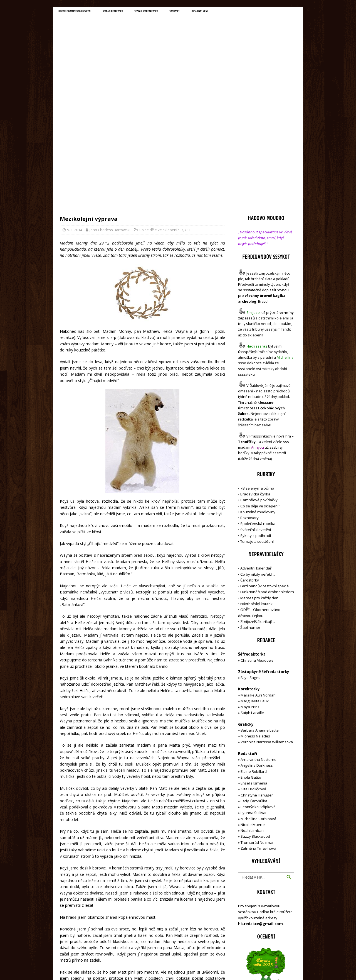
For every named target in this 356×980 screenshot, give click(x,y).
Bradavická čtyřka (255, 376)
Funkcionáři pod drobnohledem (267, 474)
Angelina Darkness (256, 647)
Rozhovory (249, 400)
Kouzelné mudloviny (258, 394)
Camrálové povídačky (259, 382)
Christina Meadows (257, 542)
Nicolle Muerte (253, 707)
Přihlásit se (247, 927)
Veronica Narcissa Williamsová (267, 624)
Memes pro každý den (259, 480)
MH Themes (138, 968)
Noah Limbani (253, 713)
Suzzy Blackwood (255, 718)
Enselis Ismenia (254, 665)
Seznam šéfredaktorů (185, 13)
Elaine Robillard (254, 653)
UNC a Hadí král (255, 13)
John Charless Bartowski (110, 112)
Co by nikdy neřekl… (258, 456)
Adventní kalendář (256, 450)
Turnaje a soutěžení (257, 424)
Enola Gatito (251, 659)
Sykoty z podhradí (256, 418)
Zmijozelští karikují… (258, 504)
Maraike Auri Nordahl (259, 577)
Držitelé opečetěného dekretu (85, 13)
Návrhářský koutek (256, 486)
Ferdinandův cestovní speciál (265, 468)
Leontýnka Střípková (258, 689)
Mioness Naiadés (255, 618)
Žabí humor (250, 510)
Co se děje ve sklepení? (159, 112)
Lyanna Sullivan (254, 695)
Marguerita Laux (255, 583)
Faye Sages (250, 560)
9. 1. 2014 (75, 112)
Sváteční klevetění (256, 412)
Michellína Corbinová (258, 701)
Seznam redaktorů (139, 13)
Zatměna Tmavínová (258, 730)
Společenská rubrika (258, 406)
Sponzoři (222, 13)
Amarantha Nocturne (258, 642)
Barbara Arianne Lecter (260, 612)
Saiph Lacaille (252, 595)
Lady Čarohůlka (254, 683)
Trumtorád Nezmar (257, 724)
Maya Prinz (250, 589)
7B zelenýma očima (257, 370)
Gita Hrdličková (253, 671)
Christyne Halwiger (257, 677)
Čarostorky (250, 462)
